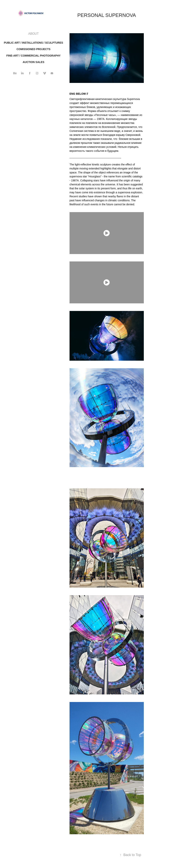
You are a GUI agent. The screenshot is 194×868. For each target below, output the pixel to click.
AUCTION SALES (33, 62)
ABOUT (33, 34)
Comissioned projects (33, 49)
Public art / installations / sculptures (33, 43)
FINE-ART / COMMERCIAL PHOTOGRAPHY (33, 56)
